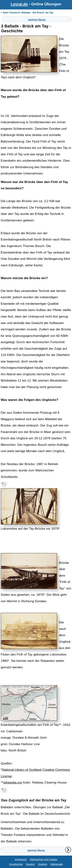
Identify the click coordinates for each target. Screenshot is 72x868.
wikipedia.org (13, 782)
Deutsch (30, 864)
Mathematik (57, 864)
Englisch (43, 864)
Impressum (21, 859)
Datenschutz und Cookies (44, 859)
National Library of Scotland (22, 770)
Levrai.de (19, 4)
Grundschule (16, 864)
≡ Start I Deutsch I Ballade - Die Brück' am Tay (27, 13)
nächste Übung (37, 19)
